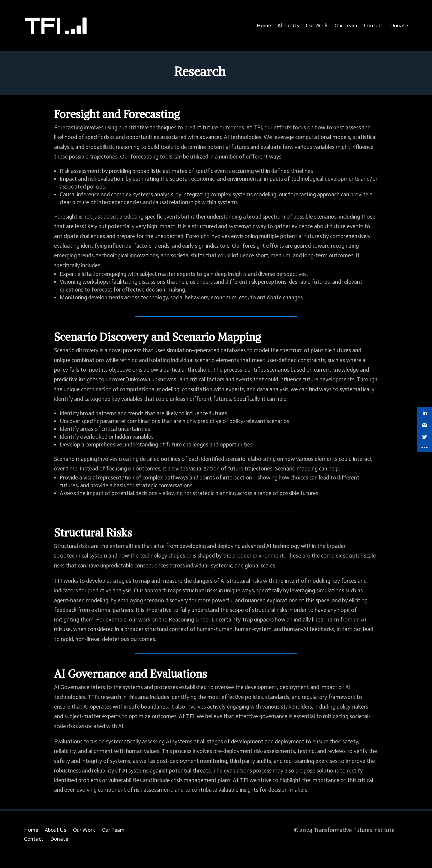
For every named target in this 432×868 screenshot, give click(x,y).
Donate (399, 26)
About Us (288, 26)
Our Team (346, 26)
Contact (374, 26)
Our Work (317, 26)
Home (264, 26)
